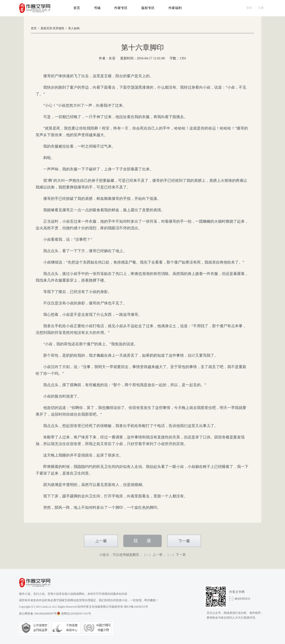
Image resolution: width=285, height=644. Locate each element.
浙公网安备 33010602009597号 (40, 613)
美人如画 (74, 28)
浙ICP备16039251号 (136, 607)
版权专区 (148, 8)
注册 (261, 8)
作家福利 (175, 8)
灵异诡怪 (58, 28)
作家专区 (121, 8)
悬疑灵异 (46, 28)
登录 (249, 8)
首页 (77, 8)
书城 (97, 8)
